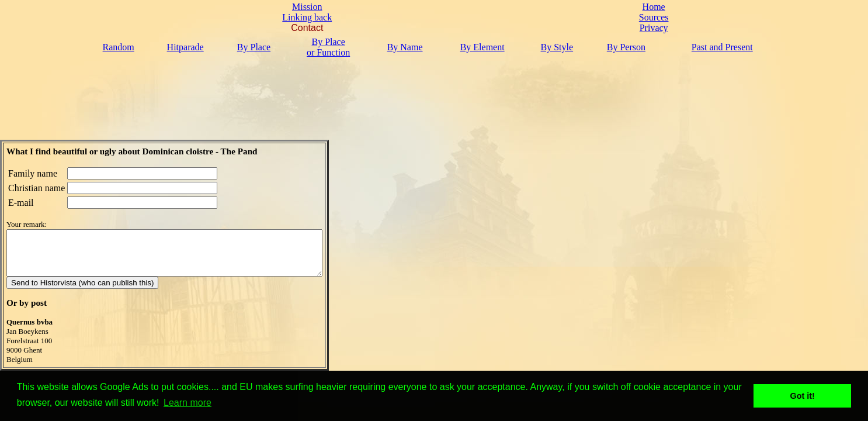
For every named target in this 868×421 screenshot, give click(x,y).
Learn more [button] (188, 403)
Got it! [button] (803, 396)
